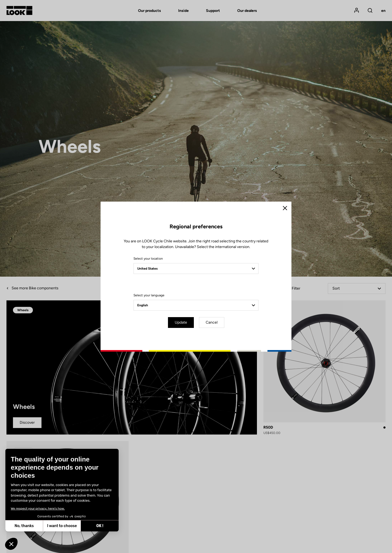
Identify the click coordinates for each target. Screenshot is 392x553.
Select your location (148, 259)
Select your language (149, 295)
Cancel (212, 322)
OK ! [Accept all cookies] (60, 526)
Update (181, 322)
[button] (11, 544)
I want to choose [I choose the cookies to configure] (22, 526)
